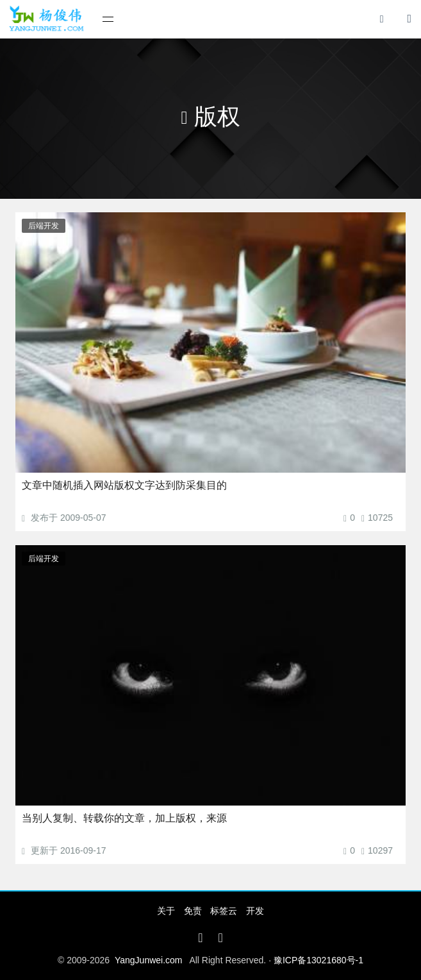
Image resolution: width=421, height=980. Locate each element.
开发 (255, 911)
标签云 (224, 911)
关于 (166, 911)
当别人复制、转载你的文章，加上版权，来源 (124, 818)
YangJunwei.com (149, 960)
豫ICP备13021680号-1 (318, 960)
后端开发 (44, 226)
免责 (193, 911)
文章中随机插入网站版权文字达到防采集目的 (124, 485)
